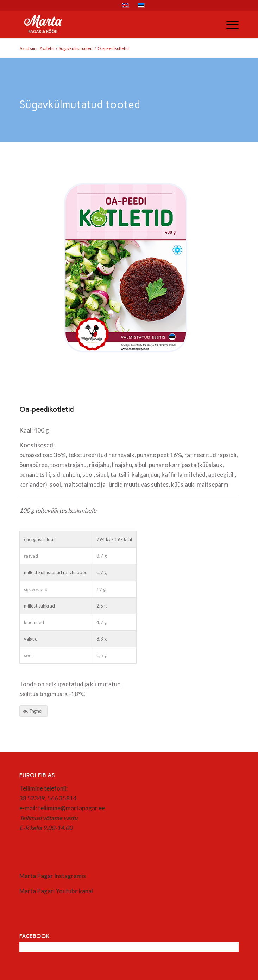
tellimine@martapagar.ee (71, 808)
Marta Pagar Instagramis (53, 876)
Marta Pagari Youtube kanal (56, 891)
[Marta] (107, 24)
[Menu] (229, 24)
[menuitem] (229, 24)
